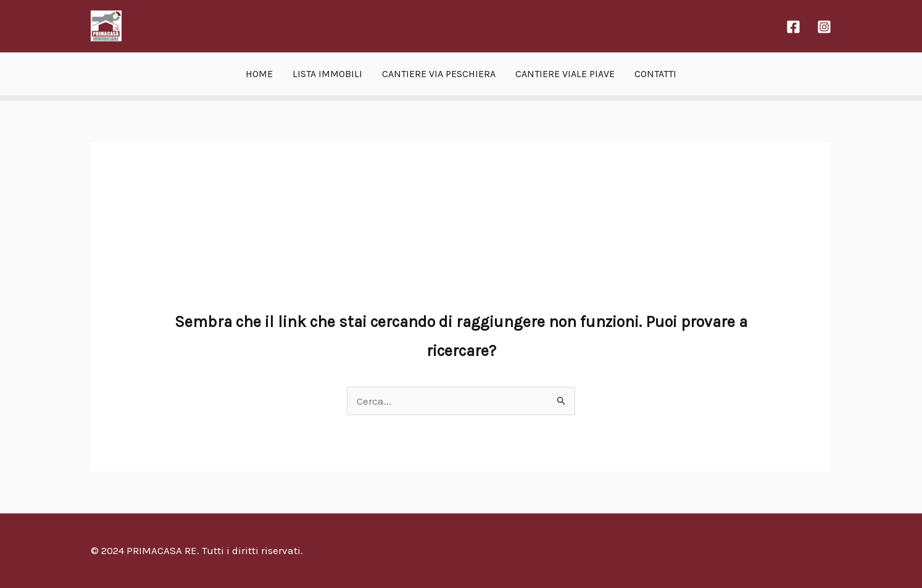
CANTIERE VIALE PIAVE (565, 74)
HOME (259, 74)
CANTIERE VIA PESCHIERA (439, 74)
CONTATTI (655, 74)
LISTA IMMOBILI (327, 74)
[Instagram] (824, 27)
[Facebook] (793, 27)
